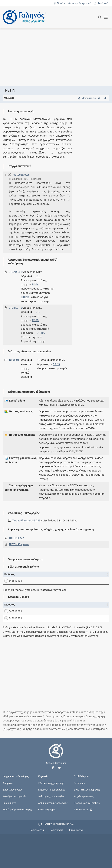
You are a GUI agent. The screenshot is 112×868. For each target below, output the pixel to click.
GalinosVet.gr (83, 843)
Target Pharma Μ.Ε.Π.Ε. (26, 520)
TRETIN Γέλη (16, 538)
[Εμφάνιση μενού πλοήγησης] (106, 17)
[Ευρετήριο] (99, 98)
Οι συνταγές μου (47, 843)
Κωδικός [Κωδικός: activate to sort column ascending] (10, 576)
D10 (38, 276)
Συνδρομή (101, 3)
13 (39, 360)
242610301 (12, 648)
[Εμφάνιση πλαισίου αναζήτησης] (100, 17)
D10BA (41, 333)
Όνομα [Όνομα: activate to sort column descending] (26, 576)
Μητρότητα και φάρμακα (52, 823)
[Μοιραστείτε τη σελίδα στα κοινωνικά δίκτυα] (86, 98)
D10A (35, 284)
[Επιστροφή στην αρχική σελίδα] (56, 788)
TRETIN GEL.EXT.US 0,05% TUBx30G (33, 589)
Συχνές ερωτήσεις (84, 830)
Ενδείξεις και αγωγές (15, 830)
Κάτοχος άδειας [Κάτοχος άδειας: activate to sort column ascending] (95, 576)
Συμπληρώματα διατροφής (17, 843)
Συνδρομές (80, 817)
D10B (35, 320)
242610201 (12, 632)
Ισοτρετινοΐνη (21, 175)
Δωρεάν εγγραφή (80, 3)
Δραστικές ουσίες (13, 823)
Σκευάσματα (9, 836)
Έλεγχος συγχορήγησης (51, 817)
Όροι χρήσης (56, 864)
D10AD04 (14, 272)
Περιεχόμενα (37, 864)
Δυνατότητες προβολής (87, 823)
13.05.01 (14, 360)
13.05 (56, 364)
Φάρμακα (8, 817)
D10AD (25, 297)
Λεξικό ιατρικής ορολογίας (53, 836)
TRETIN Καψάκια (19, 544)
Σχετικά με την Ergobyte (87, 836)
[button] (53, 801)
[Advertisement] (56, 57)
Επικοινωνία (76, 864)
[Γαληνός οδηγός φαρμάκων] (24, 17)
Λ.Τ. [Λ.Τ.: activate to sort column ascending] (85, 576)
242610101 (12, 589)
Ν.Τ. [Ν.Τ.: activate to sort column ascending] (67, 576)
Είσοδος (59, 3)
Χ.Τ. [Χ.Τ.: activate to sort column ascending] (76, 576)
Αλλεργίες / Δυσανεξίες (51, 830)
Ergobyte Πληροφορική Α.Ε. (59, 858)
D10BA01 (14, 308)
